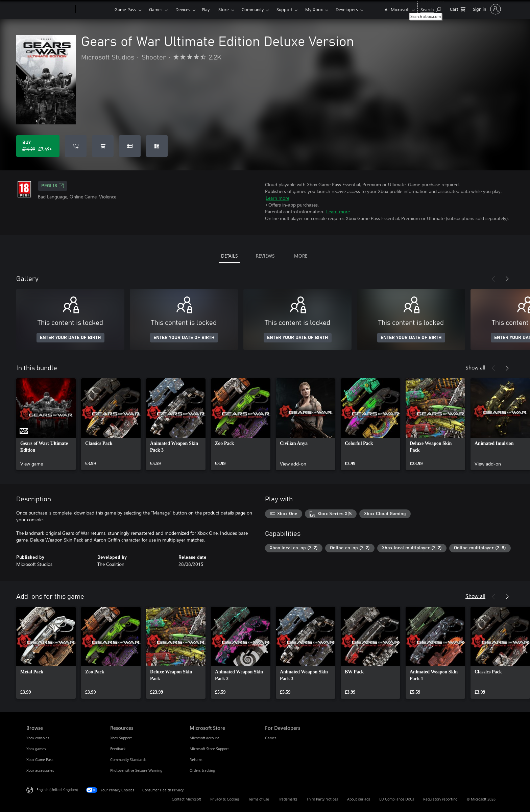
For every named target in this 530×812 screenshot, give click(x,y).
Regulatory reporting (440, 799)
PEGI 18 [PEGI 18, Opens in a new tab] (53, 186)
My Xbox (314, 9)
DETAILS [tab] (229, 256)
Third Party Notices (322, 799)
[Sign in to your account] (486, 9)
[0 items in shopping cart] (458, 9)
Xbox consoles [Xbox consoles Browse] (38, 738)
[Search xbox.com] (431, 9)
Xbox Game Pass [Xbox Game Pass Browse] (40, 759)
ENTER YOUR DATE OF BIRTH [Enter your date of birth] (70, 338)
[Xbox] (94, 9)
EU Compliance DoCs (397, 799)
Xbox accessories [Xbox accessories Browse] (40, 770)
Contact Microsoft (186, 799)
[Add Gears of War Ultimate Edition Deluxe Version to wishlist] (76, 146)
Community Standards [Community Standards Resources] (128, 759)
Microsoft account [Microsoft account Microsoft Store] (204, 738)
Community (253, 9)
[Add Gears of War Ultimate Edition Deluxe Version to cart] (103, 146)
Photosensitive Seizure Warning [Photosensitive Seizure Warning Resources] (136, 770)
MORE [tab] (301, 256)
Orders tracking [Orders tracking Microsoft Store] (202, 770)
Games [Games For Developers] (271, 738)
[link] (46, 424)
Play (206, 9)
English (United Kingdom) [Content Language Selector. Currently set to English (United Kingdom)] (57, 790)
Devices (183, 9)
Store (224, 9)
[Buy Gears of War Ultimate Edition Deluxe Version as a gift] (130, 146)
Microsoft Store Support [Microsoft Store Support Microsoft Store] (209, 749)
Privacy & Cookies (225, 799)
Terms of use (259, 799)
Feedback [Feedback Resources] (118, 749)
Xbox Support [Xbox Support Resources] (121, 738)
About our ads (359, 799)
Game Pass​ (125, 9)
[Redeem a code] (157, 146)
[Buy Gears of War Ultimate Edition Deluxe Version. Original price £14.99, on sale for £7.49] (38, 146)
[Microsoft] (50, 9)
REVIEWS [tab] (265, 256)
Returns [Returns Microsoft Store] (196, 759)
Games (156, 9)
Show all (475, 367)
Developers (347, 9)
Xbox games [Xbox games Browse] (36, 749)
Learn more (278, 198)
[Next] (507, 279)
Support (284, 9)
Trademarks (288, 799)
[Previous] (493, 279)
